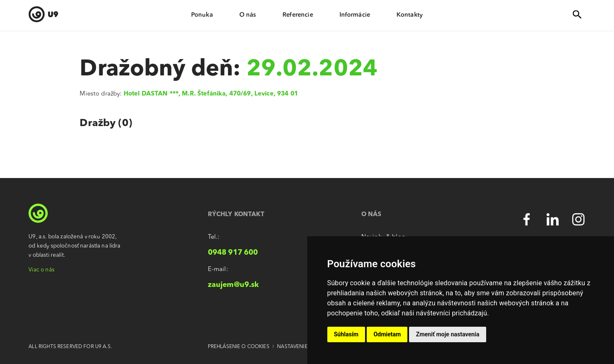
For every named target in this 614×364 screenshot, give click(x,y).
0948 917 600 (233, 253)
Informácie (355, 15)
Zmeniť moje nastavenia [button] (447, 334)
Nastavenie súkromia (306, 347)
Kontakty (410, 15)
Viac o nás (41, 270)
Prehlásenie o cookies (239, 347)
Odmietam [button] (387, 334)
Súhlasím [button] (346, 334)
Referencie (298, 15)
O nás (248, 15)
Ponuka (202, 15)
